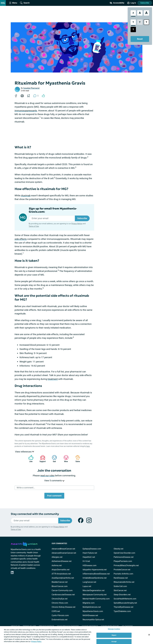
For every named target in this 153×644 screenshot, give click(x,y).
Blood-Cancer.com (60, 586)
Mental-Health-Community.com (96, 599)
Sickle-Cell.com (120, 586)
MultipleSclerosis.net (92, 607)
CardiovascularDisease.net (63, 595)
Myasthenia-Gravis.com (93, 611)
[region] (76, 635)
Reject (114, 635)
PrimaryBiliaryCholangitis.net (126, 565)
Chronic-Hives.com (60, 603)
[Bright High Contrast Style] (146, 22)
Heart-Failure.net (90, 553)
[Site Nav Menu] (13, 3)
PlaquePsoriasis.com (123, 561)
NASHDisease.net (90, 615)
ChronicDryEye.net (60, 599)
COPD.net (56, 611)
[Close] (149, 635)
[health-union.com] (24, 544)
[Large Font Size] (140, 13)
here (88, 446)
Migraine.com (89, 603)
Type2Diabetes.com (122, 611)
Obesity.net (118, 549)
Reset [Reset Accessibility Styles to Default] (140, 39)
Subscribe (145, 3)
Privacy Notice (77, 224)
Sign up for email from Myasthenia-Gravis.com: (53, 210)
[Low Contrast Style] (140, 22)
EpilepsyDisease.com (92, 549)
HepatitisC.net (89, 557)
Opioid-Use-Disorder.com (124, 553)
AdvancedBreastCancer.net (63, 549)
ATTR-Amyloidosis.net (61, 574)
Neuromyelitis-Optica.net (93, 620)
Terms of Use (34, 226)
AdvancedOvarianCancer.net (64, 553)
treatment (53, 379)
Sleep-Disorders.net (122, 595)
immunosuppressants (26, 111)
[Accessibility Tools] (117, 3)
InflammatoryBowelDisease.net (96, 574)
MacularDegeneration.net (94, 590)
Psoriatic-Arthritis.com (123, 574)
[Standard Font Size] (133, 13)
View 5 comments (54, 481)
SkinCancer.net (120, 590)
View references (25, 452)
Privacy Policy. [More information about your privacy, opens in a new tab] (36, 642)
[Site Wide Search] (25, 3)
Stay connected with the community (35, 514)
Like (30, 459)
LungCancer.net (89, 582)
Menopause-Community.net (95, 595)
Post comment (54, 496)
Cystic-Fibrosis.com (60, 615)
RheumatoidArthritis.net (124, 582)
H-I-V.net (86, 561)
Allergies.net (57, 557)
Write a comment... (26, 488)
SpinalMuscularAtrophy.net (125, 603)
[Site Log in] (132, 3)
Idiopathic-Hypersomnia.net (95, 570)
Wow (65, 459)
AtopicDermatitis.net (61, 570)
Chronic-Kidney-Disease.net (64, 607)
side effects (21, 239)
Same (77, 459)
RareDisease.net (121, 578)
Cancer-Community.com (62, 590)
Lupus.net (87, 586)
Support (42, 459)
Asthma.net (57, 565)
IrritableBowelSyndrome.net (95, 578)
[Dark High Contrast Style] (133, 29)
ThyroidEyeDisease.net (123, 607)
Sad (53, 459)
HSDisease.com (90, 565)
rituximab (26, 196)
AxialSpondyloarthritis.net (63, 578)
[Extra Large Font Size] (146, 13)
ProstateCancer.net (122, 570)
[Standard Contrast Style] (133, 22)
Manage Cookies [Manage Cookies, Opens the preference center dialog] (114, 629)
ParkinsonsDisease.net (124, 557)
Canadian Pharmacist (31, 88)
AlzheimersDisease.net (62, 561)
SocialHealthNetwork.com (125, 599)
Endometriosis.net (60, 620)
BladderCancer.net (60, 582)
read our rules (47, 476)
